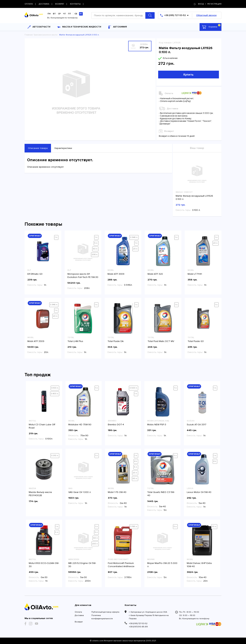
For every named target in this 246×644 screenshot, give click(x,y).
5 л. (96, 243)
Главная (29, 35)
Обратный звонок (206, 15)
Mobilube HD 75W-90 (80, 425)
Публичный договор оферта (105, 612)
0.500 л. (134, 388)
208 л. (95, 255)
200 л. (95, 544)
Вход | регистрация (208, 4)
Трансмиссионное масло (46, 35)
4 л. (136, 461)
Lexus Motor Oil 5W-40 (199, 492)
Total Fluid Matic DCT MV (161, 341)
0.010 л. (55, 456)
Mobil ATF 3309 (116, 274)
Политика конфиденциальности (102, 617)
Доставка (79, 615)
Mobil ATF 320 (155, 274)
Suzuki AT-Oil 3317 (197, 425)
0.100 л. (55, 388)
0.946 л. (134, 237)
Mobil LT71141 (195, 274)
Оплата (78, 612)
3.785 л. (134, 527)
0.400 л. (55, 394)
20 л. (135, 249)
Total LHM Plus (75, 341)
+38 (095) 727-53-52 (138, 624)
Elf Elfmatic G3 (35, 274)
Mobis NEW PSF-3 (157, 425)
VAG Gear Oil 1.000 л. (80, 492)
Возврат (79, 622)
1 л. (56, 237)
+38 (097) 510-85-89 (138, 627)
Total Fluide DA (116, 341)
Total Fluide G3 (196, 341)
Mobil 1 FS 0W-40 (117, 492)
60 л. (95, 249)
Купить (188, 75)
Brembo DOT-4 (116, 425)
